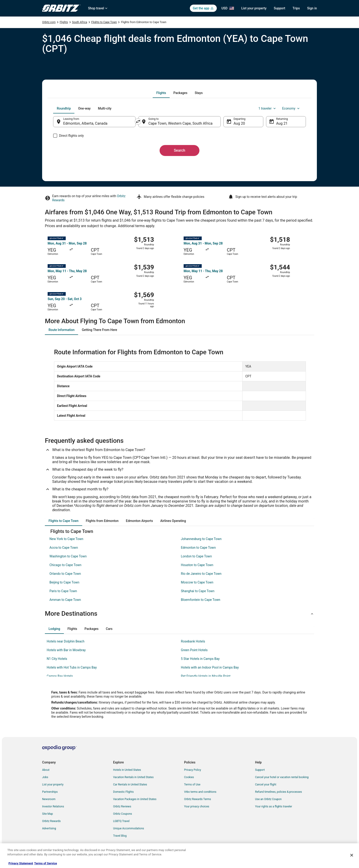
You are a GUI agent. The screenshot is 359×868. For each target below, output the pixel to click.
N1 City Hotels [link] (57, 659)
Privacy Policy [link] (193, 770)
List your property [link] (53, 785)
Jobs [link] (45, 777)
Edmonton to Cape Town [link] (198, 548)
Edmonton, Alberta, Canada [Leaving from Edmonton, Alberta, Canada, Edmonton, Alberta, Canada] (85, 123)
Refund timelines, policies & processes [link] (279, 792)
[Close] (352, 855)
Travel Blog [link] (120, 836)
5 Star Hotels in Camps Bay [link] (200, 659)
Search (179, 150)
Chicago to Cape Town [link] (65, 565)
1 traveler (268, 108)
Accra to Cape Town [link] (64, 548)
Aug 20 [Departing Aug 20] (239, 123)
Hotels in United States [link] (127, 770)
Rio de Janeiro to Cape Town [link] (201, 574)
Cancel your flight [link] (266, 785)
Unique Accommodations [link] (129, 828)
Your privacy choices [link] (197, 806)
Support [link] (260, 770)
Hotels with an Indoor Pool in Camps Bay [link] (210, 667)
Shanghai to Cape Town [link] (198, 591)
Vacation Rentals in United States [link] (133, 777)
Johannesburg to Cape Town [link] (201, 539)
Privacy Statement (21, 863)
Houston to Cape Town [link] (197, 565)
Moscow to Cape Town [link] (197, 582)
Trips (296, 8)
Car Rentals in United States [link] (130, 785)
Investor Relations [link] (53, 806)
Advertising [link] (49, 828)
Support (280, 8)
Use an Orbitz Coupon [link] (268, 799)
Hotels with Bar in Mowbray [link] (66, 650)
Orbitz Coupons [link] (123, 814)
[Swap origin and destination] (138, 121)
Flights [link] (64, 22)
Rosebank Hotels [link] (193, 641)
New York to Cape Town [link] (66, 539)
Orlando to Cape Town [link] (65, 574)
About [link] (46, 770)
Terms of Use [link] (192, 785)
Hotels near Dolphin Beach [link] (66, 641)
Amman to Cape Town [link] (65, 600)
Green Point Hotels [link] (194, 650)
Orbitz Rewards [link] (51, 821)
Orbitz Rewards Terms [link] (198, 799)
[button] (179, 614)
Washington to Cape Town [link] (68, 556)
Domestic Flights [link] (123, 792)
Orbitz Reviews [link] (122, 806)
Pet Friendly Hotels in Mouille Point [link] (206, 676)
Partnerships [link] (50, 792)
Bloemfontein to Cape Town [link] (201, 600)
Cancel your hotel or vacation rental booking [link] (282, 777)
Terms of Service (45, 863)
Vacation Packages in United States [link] (135, 799)
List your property (254, 8)
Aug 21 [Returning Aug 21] (282, 123)
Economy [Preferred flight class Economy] (291, 108)
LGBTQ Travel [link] (121, 821)
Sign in (312, 8)
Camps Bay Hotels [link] (60, 676)
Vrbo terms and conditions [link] (200, 792)
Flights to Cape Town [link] (104, 22)
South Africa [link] (80, 22)
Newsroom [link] (49, 799)
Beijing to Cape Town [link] (64, 582)
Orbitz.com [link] (49, 22)
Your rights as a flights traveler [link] (274, 806)
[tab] (161, 93)
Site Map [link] (48, 814)
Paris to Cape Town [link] (63, 591)
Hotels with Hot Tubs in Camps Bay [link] (72, 667)
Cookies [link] (189, 777)
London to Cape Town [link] (196, 556)
